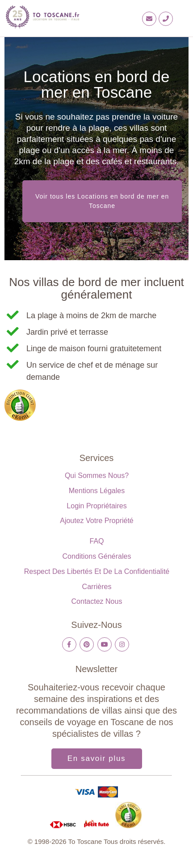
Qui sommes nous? (97, 476)
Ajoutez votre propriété (97, 521)
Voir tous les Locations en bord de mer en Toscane (102, 201)
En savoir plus (97, 758)
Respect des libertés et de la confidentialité (97, 571)
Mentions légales (97, 491)
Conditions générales (97, 556)
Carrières (97, 587)
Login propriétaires (96, 506)
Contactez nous (97, 601)
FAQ (96, 541)
